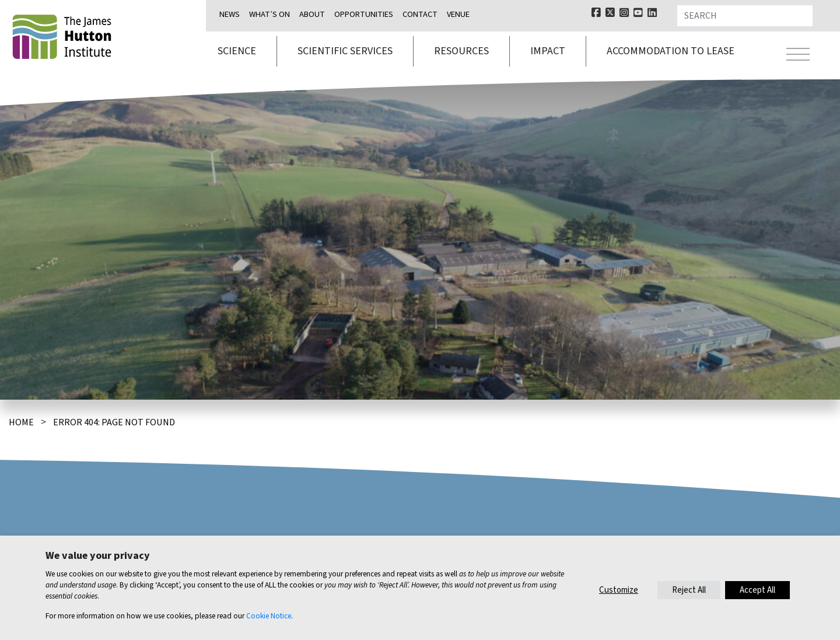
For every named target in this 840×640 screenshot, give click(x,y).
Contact (420, 14)
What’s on (269, 14)
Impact (548, 51)
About (312, 14)
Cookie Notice (269, 616)
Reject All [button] (689, 590)
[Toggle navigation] (798, 56)
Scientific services (345, 51)
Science (237, 51)
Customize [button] (619, 590)
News (230, 14)
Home (21, 422)
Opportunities (364, 14)
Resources (461, 51)
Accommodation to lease (671, 51)
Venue (458, 14)
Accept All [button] (757, 590)
